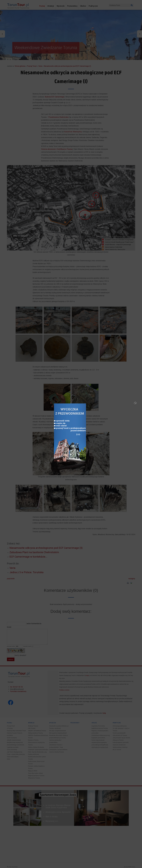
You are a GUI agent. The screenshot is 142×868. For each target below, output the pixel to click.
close (135, 403)
